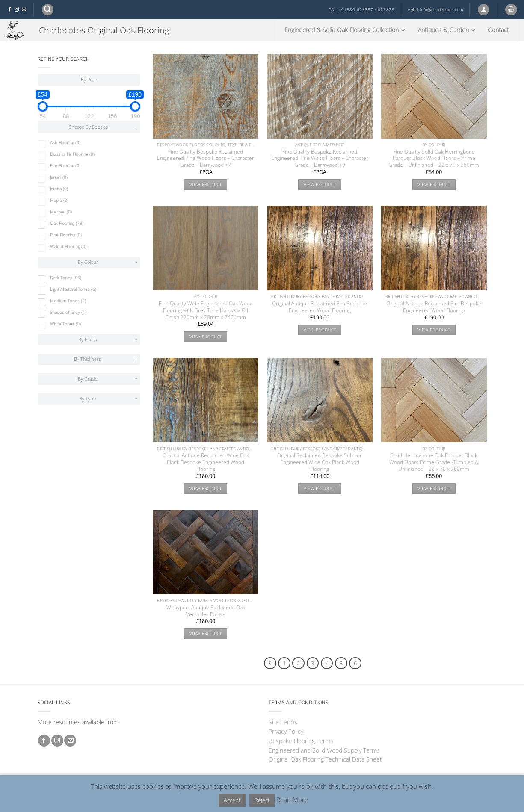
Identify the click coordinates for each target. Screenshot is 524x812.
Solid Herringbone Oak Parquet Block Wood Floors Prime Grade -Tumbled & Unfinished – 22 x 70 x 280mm (434, 462)
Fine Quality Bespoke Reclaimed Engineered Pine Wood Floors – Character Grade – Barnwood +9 (320, 159)
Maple (59, 200)
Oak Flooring (67, 223)
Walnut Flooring (68, 247)
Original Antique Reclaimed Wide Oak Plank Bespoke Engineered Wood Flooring (206, 462)
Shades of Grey (68, 312)
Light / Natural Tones (73, 289)
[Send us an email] (24, 10)
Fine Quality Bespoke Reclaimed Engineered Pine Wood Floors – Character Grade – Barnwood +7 (206, 159)
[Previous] (270, 663)
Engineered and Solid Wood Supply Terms (324, 750)
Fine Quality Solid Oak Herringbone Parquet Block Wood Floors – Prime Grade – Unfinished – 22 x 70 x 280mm (434, 159)
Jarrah (59, 177)
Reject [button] (262, 800)
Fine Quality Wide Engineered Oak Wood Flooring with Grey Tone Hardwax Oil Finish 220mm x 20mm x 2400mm (206, 310)
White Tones (65, 324)
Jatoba (59, 189)
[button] (48, 10)
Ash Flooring (65, 143)
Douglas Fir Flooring (72, 154)
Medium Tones (68, 301)
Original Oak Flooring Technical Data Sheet (325, 759)
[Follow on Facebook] (10, 10)
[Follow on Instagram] (17, 10)
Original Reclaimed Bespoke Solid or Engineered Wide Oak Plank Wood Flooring (320, 462)
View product (206, 185)
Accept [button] (232, 800)
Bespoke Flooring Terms (301, 741)
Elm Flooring (65, 166)
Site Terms (283, 722)
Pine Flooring (66, 235)
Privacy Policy (286, 731)
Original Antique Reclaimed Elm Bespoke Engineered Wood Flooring (320, 307)
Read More (292, 800)
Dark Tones (66, 278)
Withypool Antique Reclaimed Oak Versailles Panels (206, 611)
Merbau (61, 212)
